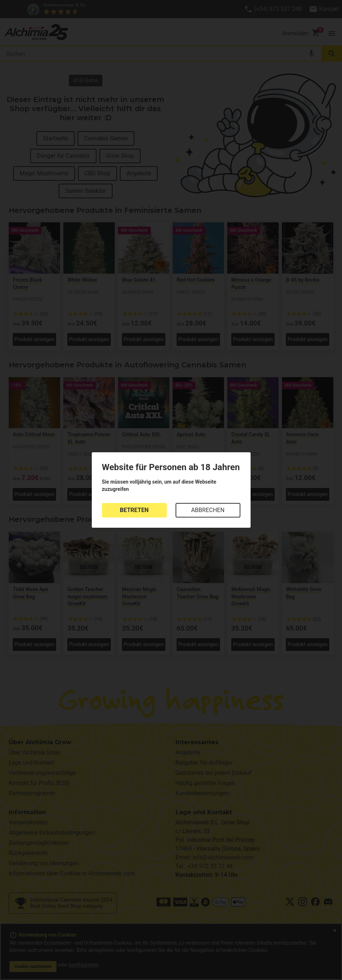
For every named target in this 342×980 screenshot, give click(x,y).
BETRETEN (134, 510)
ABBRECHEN (208, 510)
